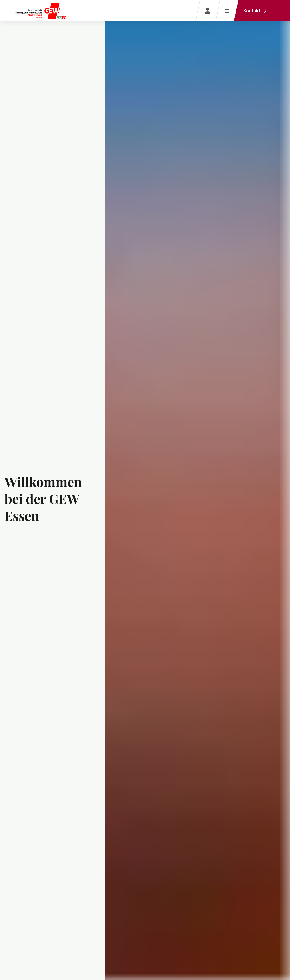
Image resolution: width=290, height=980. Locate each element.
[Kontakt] (256, 11)
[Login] (208, 11)
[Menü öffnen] (227, 11)
